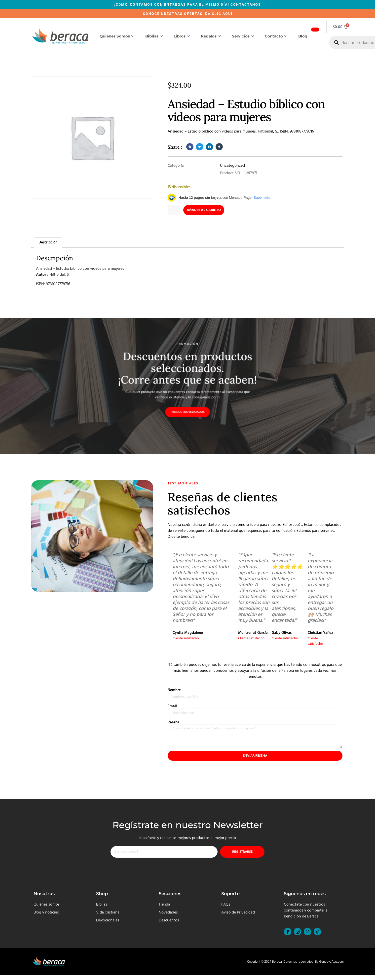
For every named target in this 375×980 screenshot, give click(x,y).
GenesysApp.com (332, 967)
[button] (190, 147)
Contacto (276, 36)
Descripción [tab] (48, 243)
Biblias (154, 36)
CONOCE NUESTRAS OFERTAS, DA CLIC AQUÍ (188, 14)
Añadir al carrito (208, 210)
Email (172, 708)
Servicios (243, 36)
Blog (303, 36)
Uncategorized (232, 166)
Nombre (174, 692)
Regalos (211, 36)
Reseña (173, 725)
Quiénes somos (117, 36)
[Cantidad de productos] (175, 210)
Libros (182, 36)
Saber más (262, 198)
